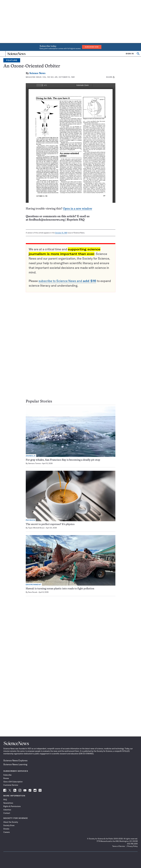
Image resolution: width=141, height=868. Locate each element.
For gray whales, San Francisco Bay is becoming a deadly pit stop (63, 460)
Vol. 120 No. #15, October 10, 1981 (59, 77)
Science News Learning (15, 764)
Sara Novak (33, 592)
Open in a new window (78, 209)
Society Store (9, 825)
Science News (37, 73)
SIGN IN (130, 54)
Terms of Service (119, 846)
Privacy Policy (132, 846)
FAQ (5, 800)
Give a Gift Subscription (13, 782)
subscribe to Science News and (67, 281)
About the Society (11, 822)
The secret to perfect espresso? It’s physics (50, 524)
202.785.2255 (132, 844)
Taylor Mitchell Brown (36, 528)
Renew (6, 778)
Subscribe (7, 775)
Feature (12, 60)
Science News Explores (15, 760)
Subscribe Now (92, 47)
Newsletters (8, 803)
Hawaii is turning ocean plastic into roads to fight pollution (60, 589)
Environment (34, 585)
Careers (7, 832)
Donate (6, 829)
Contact (7, 813)
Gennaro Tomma (34, 463)
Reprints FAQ (76, 220)
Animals (31, 456)
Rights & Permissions (12, 806)
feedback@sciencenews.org (47, 220)
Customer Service (11, 785)
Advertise (7, 810)
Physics (30, 520)
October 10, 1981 (61, 233)
